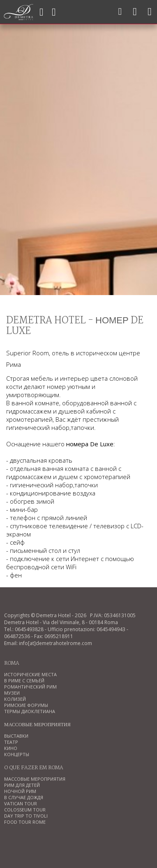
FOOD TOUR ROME (25, 822)
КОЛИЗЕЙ (15, 699)
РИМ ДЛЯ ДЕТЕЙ (22, 785)
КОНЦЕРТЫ (17, 754)
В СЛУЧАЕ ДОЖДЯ (24, 797)
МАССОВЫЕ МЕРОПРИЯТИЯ (35, 779)
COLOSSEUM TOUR (25, 810)
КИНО (11, 748)
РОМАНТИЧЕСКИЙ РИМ (30, 687)
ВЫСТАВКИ (16, 736)
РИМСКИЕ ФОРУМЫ (26, 705)
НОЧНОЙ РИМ (20, 791)
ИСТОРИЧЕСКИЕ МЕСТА (30, 674)
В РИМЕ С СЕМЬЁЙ (24, 681)
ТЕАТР (11, 742)
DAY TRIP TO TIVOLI (26, 816)
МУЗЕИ (12, 693)
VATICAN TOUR (21, 803)
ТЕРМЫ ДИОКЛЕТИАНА (30, 711)
